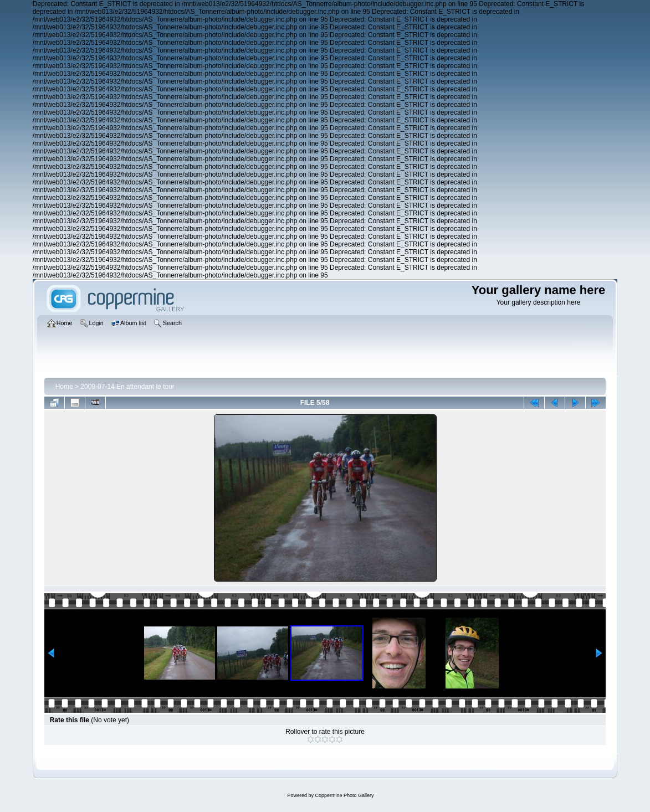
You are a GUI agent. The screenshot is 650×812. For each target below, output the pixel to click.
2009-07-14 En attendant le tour (127, 387)
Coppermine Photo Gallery (344, 795)
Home (64, 387)
